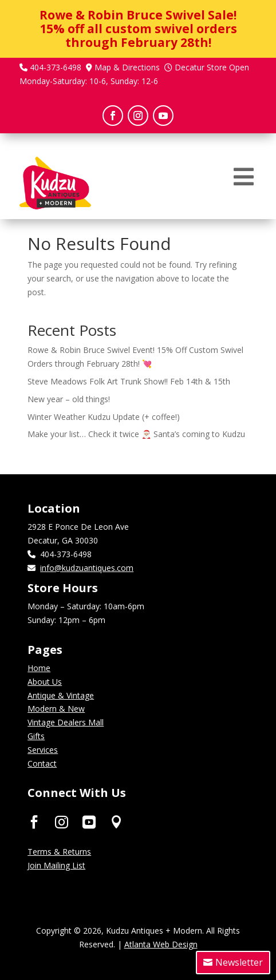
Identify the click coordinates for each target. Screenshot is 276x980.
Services (43, 750)
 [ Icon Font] (117, 821)
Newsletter (239, 962)
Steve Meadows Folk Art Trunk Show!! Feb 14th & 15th (129, 381)
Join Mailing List (56, 865)
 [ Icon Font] (89, 821)
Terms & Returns (59, 852)
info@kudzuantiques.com (87, 568)
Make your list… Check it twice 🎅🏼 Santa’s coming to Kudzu (136, 434)
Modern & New (56, 709)
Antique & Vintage (61, 695)
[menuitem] (244, 177)
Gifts (36, 736)
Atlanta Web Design (161, 944)
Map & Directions (127, 67)
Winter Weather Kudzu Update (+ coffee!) (104, 417)
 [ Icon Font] (34, 821)
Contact (42, 763)
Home (39, 668)
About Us (45, 682)
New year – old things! (69, 399)
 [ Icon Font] (62, 821)
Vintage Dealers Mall (66, 722)
